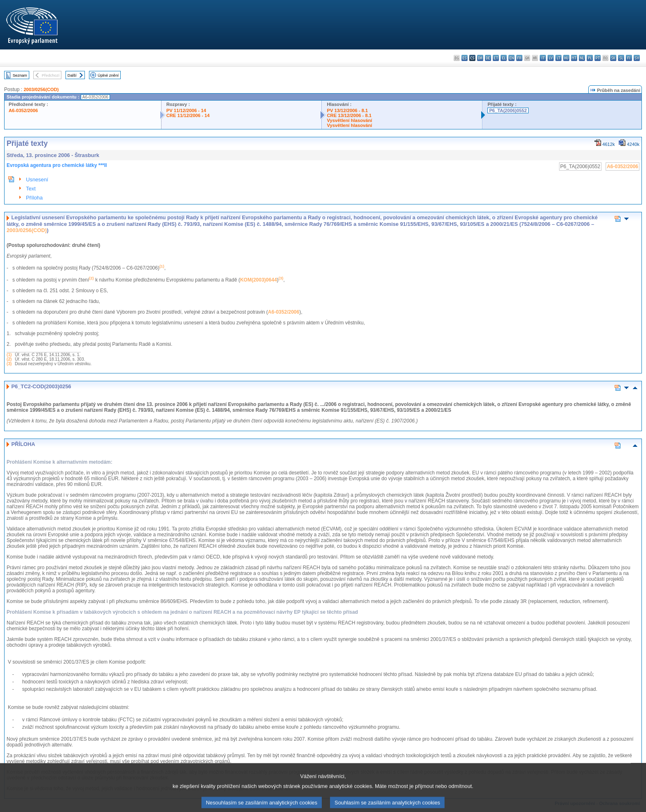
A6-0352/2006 (23, 110)
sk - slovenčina (613, 58)
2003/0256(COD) (41, 89)
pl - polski (590, 58)
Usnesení (37, 180)
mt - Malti (574, 58)
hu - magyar (566, 58)
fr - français (519, 58)
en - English (511, 58)
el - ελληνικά (504, 58)
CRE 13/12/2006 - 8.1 (349, 115)
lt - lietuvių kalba (558, 58)
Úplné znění (108, 75)
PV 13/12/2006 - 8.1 (347, 110)
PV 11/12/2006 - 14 (186, 110)
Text (31, 189)
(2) (9, 359)
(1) (9, 355)
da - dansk (480, 58)
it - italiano (543, 58)
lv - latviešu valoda (551, 58)
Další (72, 75)
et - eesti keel (496, 58)
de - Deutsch (488, 58)
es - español (465, 58)
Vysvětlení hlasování (349, 120)
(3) (9, 364)
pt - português (598, 58)
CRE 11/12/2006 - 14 (188, 115)
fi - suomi (629, 58)
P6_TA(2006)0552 (508, 110)
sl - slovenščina (621, 58)
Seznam (20, 75)
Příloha (34, 198)
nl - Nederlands (582, 58)
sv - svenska (637, 58)
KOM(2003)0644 (259, 280)
